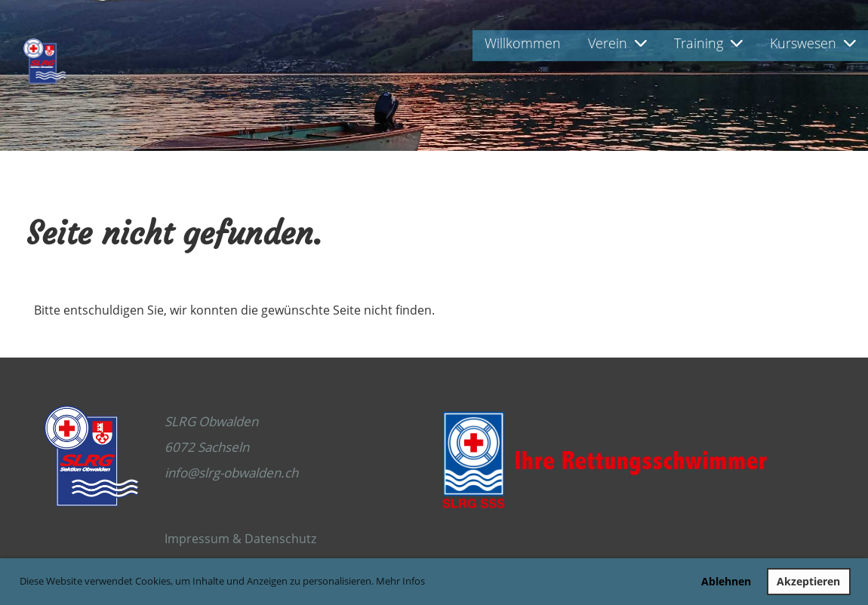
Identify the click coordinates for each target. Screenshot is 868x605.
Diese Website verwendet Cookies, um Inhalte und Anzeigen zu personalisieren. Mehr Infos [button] (222, 581)
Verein (617, 43)
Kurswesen (813, 43)
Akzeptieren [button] (808, 581)
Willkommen (523, 43)
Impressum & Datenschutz (240, 539)
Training (708, 43)
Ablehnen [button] (726, 581)
